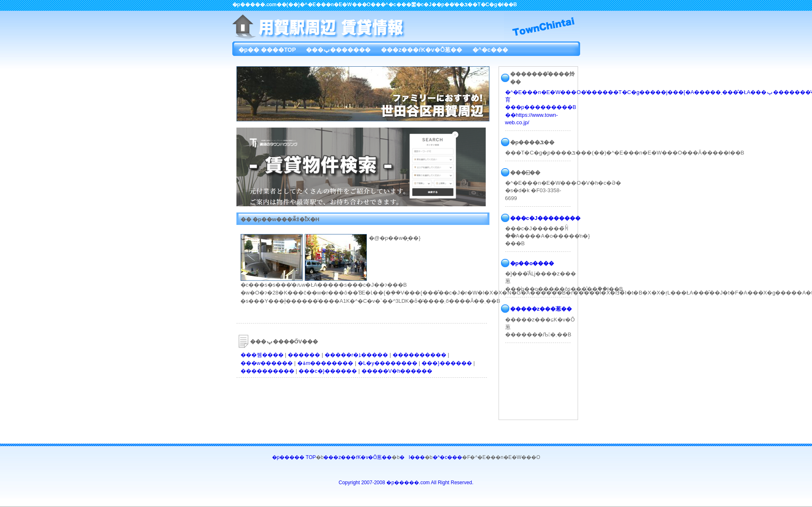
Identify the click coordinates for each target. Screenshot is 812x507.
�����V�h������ (397, 371)
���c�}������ (328, 371)
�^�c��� (490, 50)
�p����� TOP (294, 457)
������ (304, 355)
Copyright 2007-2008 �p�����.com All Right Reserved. (406, 483)
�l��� (412, 457)
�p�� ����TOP (267, 50)
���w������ (267, 363)
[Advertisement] (342, 401)
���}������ (447, 363)
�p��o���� (532, 263)
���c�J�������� (545, 218)
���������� (419, 355)
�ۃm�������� (325, 363)
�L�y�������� (388, 363)
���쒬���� (262, 355)
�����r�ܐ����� (356, 355)
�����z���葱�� (541, 309)
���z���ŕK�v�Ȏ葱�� (421, 50)
